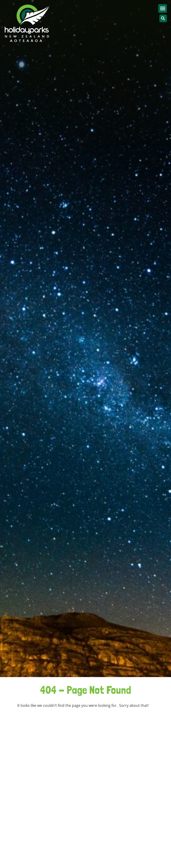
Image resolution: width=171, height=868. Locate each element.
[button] (163, 8)
